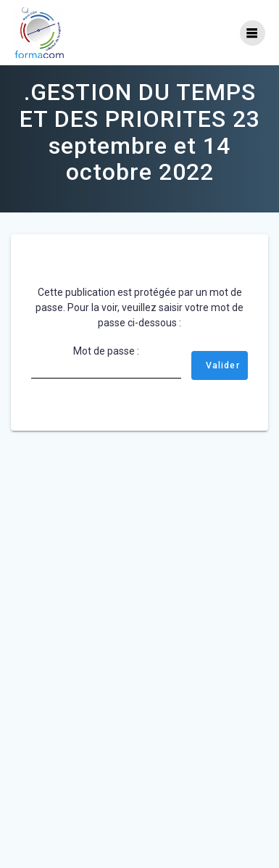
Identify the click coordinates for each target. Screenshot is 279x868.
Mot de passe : (106, 362)
